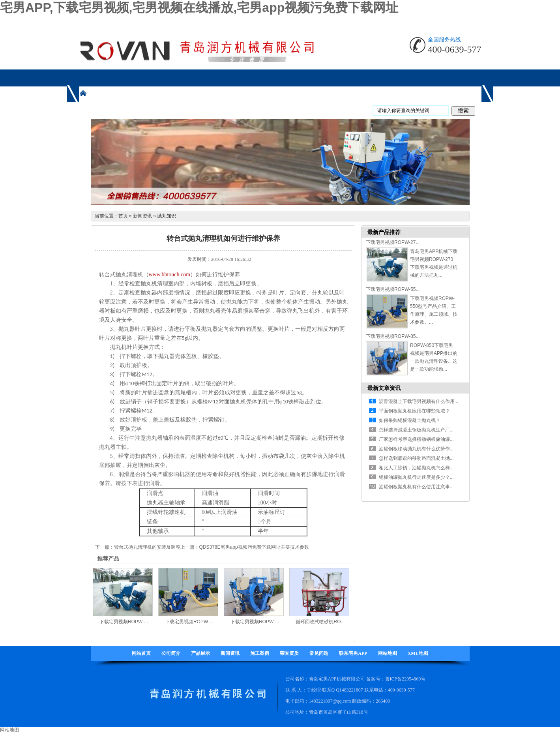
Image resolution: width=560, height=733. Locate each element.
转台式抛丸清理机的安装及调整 (147, 547)
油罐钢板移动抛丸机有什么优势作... (416, 449)
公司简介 (171, 653)
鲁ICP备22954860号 (405, 679)
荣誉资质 (289, 653)
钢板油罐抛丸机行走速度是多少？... (416, 477)
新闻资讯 (142, 216)
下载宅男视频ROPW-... (124, 622)
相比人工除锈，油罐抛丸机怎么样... (416, 468)
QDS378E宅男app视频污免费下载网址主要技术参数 (254, 547)
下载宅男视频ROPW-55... (393, 289)
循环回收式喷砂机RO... (320, 622)
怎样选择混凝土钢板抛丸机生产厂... (416, 430)
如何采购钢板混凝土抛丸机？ (410, 420)
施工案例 (260, 653)
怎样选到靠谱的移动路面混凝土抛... (416, 458)
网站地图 (388, 653)
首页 (123, 216)
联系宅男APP (353, 653)
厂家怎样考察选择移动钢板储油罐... (416, 439)
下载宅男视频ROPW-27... (393, 242)
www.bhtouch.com (170, 275)
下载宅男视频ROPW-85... (393, 336)
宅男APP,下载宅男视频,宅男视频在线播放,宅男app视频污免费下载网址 (199, 7)
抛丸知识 (167, 216)
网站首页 (141, 653)
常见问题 (319, 653)
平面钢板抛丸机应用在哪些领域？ (414, 411)
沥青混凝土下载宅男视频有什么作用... (419, 401)
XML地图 (418, 653)
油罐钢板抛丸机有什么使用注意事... (416, 487)
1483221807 (351, 690)
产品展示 (200, 653)
